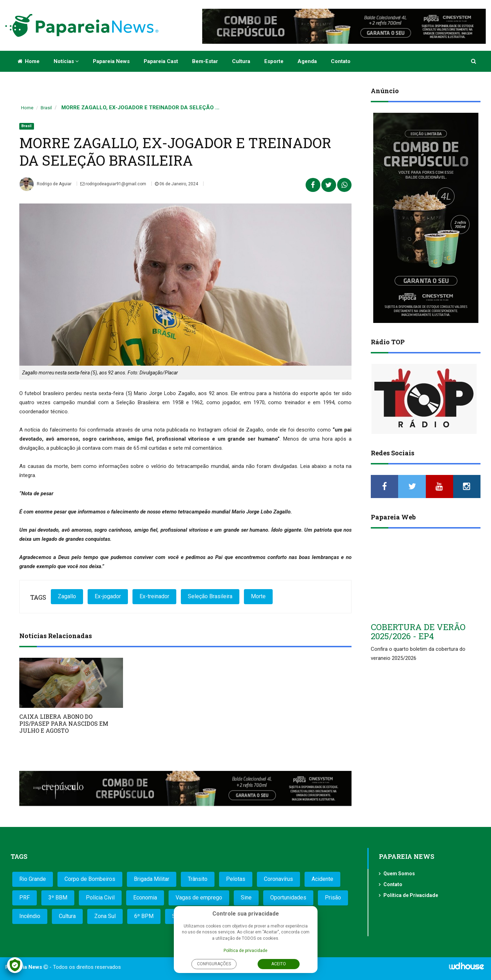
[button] (474, 61)
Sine (246, 898)
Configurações (214, 964)
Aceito (279, 964)
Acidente (322, 879)
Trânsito (198, 879)
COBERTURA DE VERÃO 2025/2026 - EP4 (418, 632)
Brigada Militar (152, 879)
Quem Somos (399, 874)
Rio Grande (33, 879)
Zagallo (67, 596)
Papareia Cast (161, 61)
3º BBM (58, 898)
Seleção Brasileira (210, 596)
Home (29, 61)
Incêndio (30, 916)
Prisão (333, 898)
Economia (145, 898)
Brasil (46, 108)
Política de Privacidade (411, 895)
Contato (341, 61)
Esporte (274, 61)
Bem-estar (205, 61)
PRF (25, 898)
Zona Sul (105, 916)
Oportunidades (288, 898)
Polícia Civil (100, 898)
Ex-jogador (108, 596)
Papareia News (111, 61)
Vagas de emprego (199, 898)
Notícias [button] (66, 61)
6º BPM (144, 916)
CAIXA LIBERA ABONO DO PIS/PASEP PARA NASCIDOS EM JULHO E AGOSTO (64, 723)
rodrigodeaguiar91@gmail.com (113, 184)
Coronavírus (278, 879)
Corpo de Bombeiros (90, 879)
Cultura (241, 61)
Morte (258, 596)
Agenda (307, 61)
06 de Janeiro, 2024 (176, 184)
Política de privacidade (245, 951)
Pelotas (236, 879)
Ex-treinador (154, 596)
